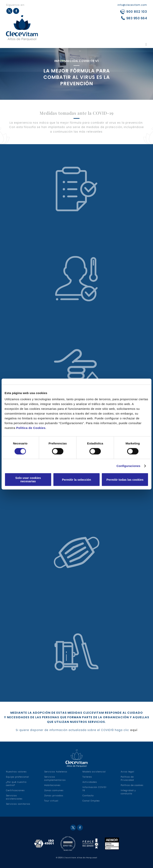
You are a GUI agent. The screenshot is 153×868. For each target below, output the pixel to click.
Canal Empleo (91, 801)
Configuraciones (128, 466)
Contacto (88, 796)
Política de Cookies (31, 428)
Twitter (73, 828)
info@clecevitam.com (132, 5)
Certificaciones (15, 790)
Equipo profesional (18, 777)
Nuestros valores (16, 772)
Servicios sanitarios (18, 804)
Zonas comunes (54, 790)
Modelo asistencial (94, 772)
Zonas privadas (54, 796)
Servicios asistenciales (14, 797)
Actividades (90, 782)
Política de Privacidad (127, 778)
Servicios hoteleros (56, 772)
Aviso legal (127, 772)
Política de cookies (132, 785)
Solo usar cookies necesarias (28, 480)
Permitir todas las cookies (125, 480)
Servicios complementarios (55, 778)
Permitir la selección (76, 480)
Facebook (80, 828)
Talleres (87, 777)
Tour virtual (51, 801)
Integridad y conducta (128, 792)
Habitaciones (52, 785)
